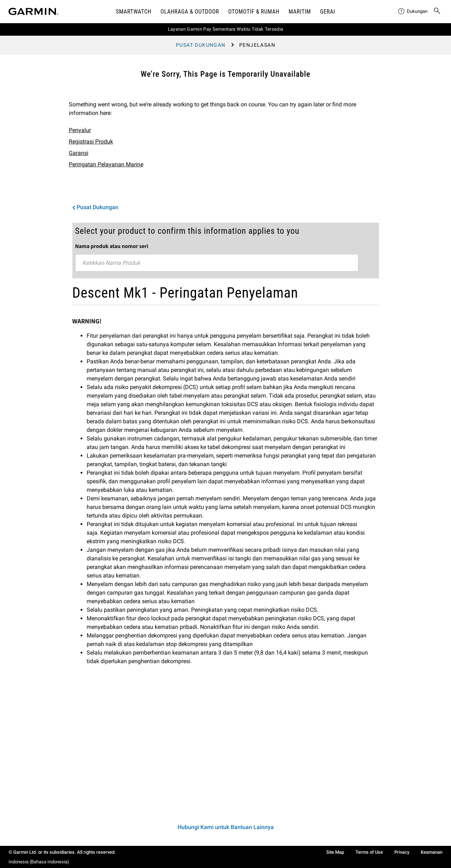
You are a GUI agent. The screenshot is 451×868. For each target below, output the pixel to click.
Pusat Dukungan (201, 45)
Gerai (328, 12)
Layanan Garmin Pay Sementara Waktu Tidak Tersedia (226, 29)
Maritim (300, 12)
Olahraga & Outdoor (190, 12)
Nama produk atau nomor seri (112, 246)
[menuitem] (413, 11)
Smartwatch (134, 12)
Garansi (79, 153)
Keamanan (432, 852)
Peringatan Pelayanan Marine (106, 164)
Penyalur (80, 130)
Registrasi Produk (91, 142)
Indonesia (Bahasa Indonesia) (39, 862)
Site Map (335, 852)
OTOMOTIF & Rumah (254, 12)
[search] (437, 11)
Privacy (402, 852)
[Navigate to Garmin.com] (34, 11)
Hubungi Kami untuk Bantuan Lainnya (226, 827)
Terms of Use (369, 852)
